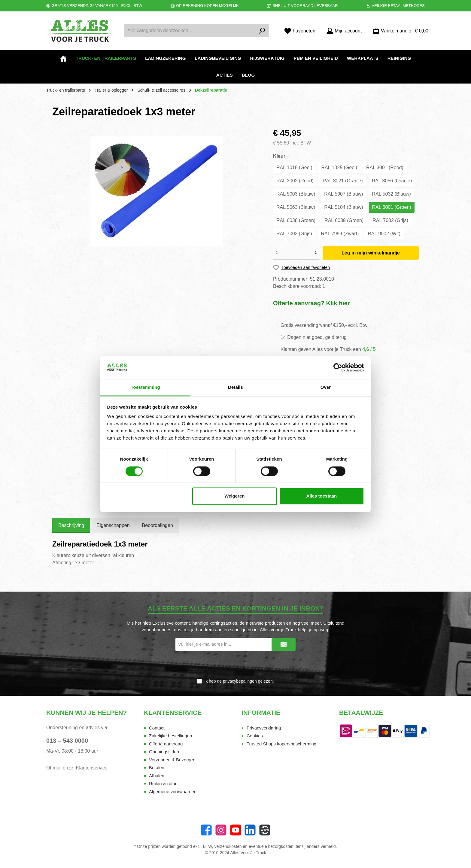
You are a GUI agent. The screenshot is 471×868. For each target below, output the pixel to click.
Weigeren (234, 496)
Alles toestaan (322, 496)
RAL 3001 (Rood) (385, 168)
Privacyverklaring (264, 728)
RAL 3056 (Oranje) (392, 181)
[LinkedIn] (250, 830)
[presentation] (235, 665)
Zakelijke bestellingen (170, 736)
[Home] (63, 58)
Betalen (157, 767)
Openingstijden (164, 752)
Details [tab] (235, 387)
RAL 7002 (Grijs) (390, 220)
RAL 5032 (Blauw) (392, 194)
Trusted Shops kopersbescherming (281, 744)
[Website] (265, 830)
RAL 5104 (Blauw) (343, 207)
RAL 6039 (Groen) (344, 220)
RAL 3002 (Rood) (295, 181)
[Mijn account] (344, 31)
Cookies (255, 736)
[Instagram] (221, 830)
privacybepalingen (240, 681)
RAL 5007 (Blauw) (343, 194)
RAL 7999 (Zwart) (340, 234)
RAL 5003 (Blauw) (296, 194)
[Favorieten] (300, 31)
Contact (157, 728)
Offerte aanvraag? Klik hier (311, 303)
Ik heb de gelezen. (239, 681)
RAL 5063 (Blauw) (296, 207)
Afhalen (157, 776)
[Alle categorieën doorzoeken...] (190, 31)
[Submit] (284, 645)
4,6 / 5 (369, 349)
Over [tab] (326, 387)
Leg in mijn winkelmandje (371, 253)
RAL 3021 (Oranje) (343, 181)
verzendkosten (228, 846)
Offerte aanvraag (166, 744)
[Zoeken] (262, 31)
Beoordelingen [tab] (158, 525)
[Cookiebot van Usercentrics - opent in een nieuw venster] (338, 367)
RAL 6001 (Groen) (392, 207)
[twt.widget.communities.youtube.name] (236, 830)
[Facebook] (206, 830)
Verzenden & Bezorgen (172, 760)
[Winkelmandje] (399, 31)
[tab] (71, 525)
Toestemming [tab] (145, 387)
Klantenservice (92, 768)
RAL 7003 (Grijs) (294, 234)
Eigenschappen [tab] (113, 525)
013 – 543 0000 (67, 741)
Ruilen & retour (164, 783)
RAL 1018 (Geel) (294, 168)
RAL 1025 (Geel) (339, 168)
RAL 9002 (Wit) (384, 234)
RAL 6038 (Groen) (296, 220)
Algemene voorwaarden (173, 792)
